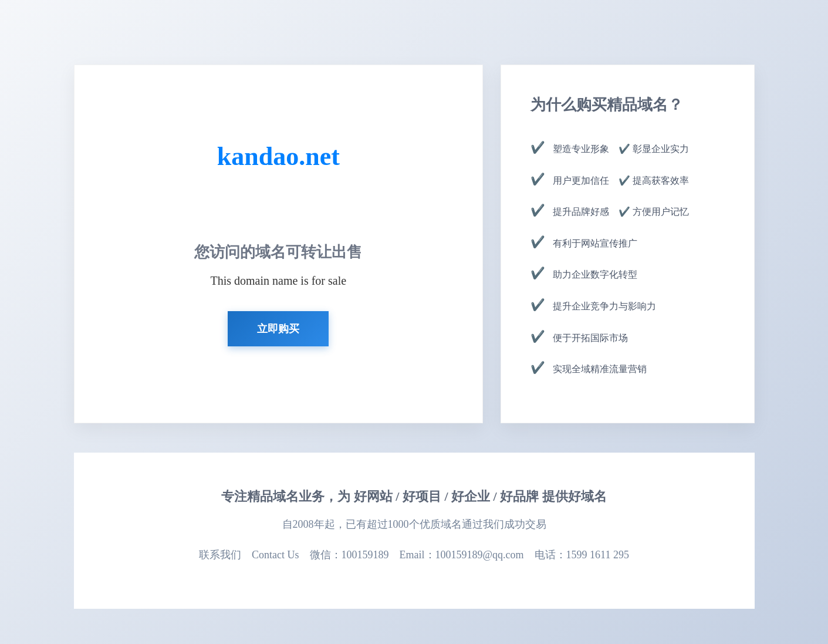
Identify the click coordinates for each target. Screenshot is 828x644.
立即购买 (278, 329)
